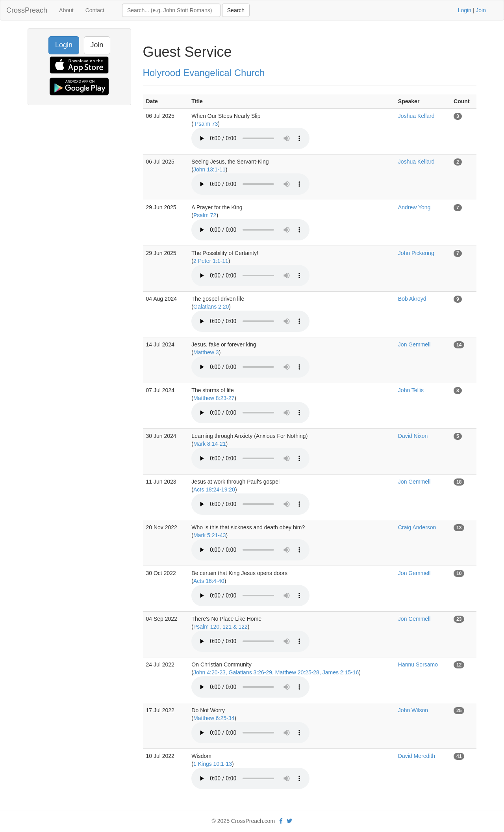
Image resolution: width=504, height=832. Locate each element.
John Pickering (416, 253)
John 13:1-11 (209, 169)
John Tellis (411, 390)
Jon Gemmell (414, 344)
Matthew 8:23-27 (214, 398)
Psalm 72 (205, 215)
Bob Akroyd (412, 299)
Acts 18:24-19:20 (214, 490)
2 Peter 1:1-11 (211, 261)
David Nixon (413, 436)
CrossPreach (27, 10)
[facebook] (281, 821)
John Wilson (413, 710)
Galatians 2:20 (211, 307)
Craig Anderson (417, 527)
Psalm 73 (206, 124)
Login (465, 10)
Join (481, 10)
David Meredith (417, 756)
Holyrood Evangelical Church (204, 73)
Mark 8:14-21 (209, 444)
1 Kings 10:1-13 (213, 764)
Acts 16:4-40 (209, 581)
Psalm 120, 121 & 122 (220, 627)
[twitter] (289, 821)
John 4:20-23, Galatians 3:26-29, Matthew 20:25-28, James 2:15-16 (276, 672)
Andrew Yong (414, 207)
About (66, 10)
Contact (95, 10)
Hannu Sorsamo (418, 664)
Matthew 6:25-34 (214, 718)
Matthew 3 (206, 352)
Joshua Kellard (416, 116)
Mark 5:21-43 (209, 535)
